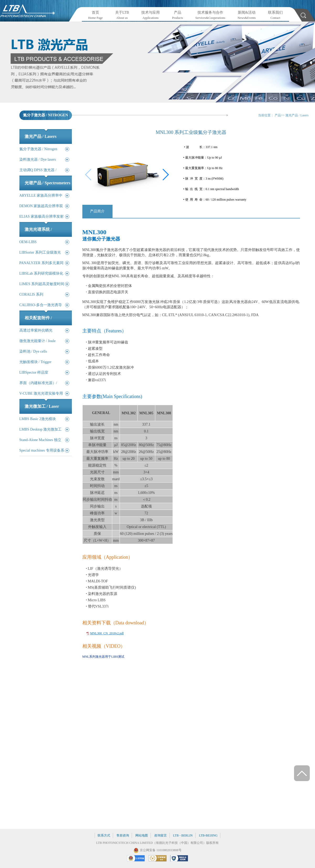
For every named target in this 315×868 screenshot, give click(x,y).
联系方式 (104, 835)
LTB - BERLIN (183, 835)
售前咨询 (123, 835)
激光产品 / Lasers (297, 115)
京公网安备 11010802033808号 (161, 850)
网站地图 (142, 835)
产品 (278, 115)
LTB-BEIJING (208, 835)
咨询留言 (161, 835)
